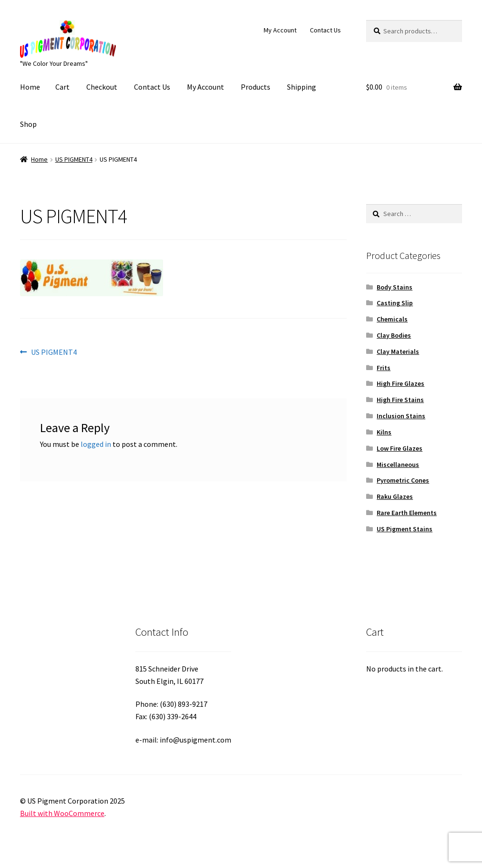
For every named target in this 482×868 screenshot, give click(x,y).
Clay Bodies (394, 335)
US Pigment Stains (405, 529)
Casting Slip (395, 303)
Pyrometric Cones (403, 480)
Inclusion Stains (401, 416)
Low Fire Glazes (400, 448)
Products (256, 87)
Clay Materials (398, 351)
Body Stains (395, 287)
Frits (384, 368)
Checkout (102, 87)
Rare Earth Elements (407, 513)
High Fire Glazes (400, 383)
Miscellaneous (398, 465)
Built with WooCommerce (62, 813)
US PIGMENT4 (74, 159)
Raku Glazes (395, 496)
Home (30, 87)
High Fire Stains (400, 400)
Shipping (302, 87)
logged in (96, 444)
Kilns (384, 432)
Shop (28, 124)
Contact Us (325, 30)
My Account (280, 30)
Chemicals (392, 319)
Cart (62, 87)
